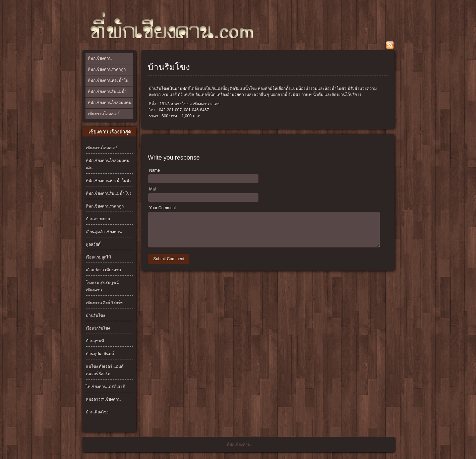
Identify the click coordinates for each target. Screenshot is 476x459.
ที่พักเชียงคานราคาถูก (107, 69)
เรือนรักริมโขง (98, 328)
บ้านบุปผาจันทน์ (100, 354)
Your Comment (163, 208)
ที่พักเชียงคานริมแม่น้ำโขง (107, 97)
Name (155, 170)
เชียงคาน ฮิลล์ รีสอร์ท (104, 303)
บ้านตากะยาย (98, 219)
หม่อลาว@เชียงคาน (103, 399)
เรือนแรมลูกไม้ (98, 257)
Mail (153, 189)
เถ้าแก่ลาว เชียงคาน (103, 270)
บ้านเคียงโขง (97, 412)
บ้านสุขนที (95, 341)
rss (390, 45)
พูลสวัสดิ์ (93, 244)
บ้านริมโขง (95, 315)
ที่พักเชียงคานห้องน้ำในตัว (108, 85)
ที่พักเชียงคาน (100, 58)
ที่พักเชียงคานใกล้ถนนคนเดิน (110, 108)
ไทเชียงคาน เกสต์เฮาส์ (105, 387)
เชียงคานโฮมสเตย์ (104, 114)
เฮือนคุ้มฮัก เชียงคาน (104, 232)
